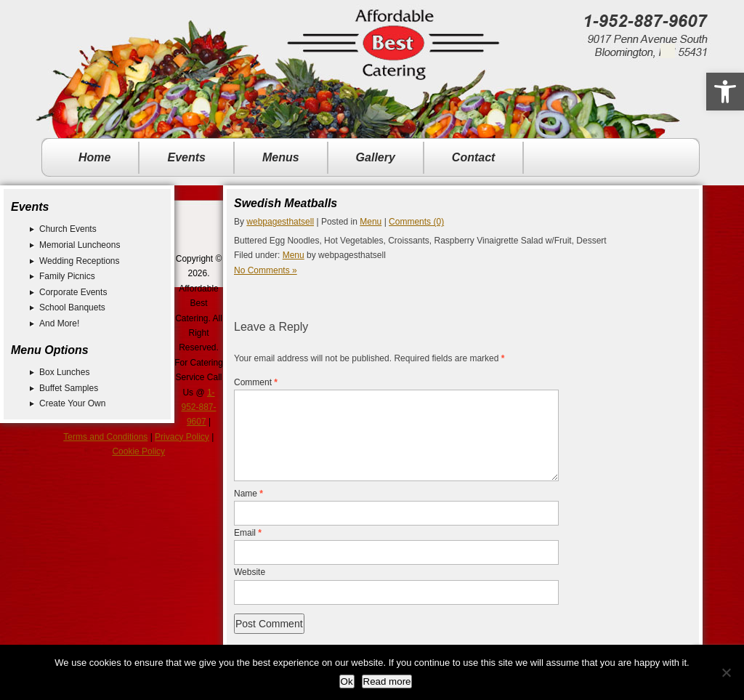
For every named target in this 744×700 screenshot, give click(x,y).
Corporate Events (73, 292)
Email (248, 550)
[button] (725, 92)
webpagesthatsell (280, 222)
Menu (371, 222)
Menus (281, 157)
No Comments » (266, 270)
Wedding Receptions (80, 261)
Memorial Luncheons (80, 245)
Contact (474, 157)
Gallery (376, 157)
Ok (347, 681)
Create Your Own (72, 403)
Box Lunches (64, 372)
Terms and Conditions (105, 437)
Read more (387, 681)
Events (186, 157)
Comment (256, 382)
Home (94, 157)
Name (248, 511)
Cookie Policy (138, 451)
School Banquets (72, 307)
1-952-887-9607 (198, 407)
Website (250, 590)
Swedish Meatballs (286, 203)
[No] (726, 672)
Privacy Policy (182, 437)
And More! (59, 323)
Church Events (68, 229)
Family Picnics (67, 276)
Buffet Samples (69, 388)
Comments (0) (416, 222)
